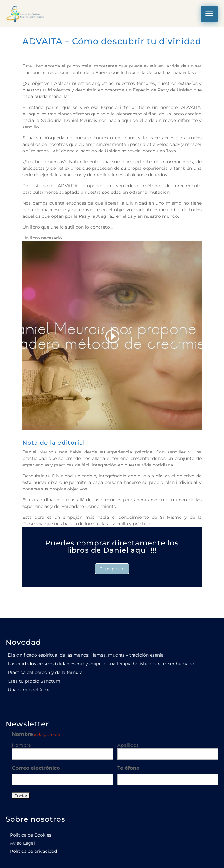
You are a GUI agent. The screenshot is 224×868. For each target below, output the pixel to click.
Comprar (112, 569)
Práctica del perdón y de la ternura (45, 672)
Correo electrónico (36, 768)
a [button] (209, 14)
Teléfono (128, 768)
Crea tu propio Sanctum (34, 681)
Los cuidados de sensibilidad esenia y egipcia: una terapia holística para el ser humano (101, 664)
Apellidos (128, 745)
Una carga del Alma (29, 690)
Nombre (21, 745)
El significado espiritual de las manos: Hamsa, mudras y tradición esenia (86, 655)
